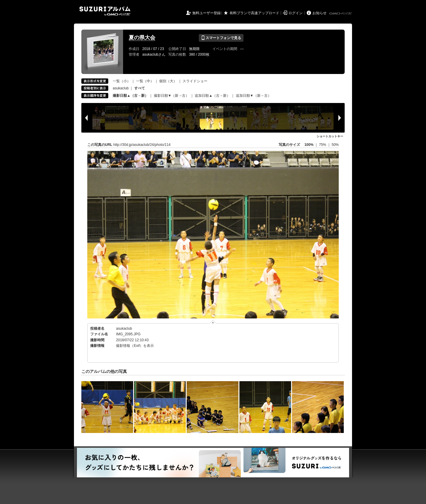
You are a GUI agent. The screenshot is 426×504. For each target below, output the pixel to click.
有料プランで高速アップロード (254, 13)
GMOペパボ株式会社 (341, 14)
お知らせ (319, 13)
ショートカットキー (330, 136)
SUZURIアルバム (105, 11)
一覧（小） (122, 81)
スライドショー (195, 81)
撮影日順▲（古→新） (130, 96)
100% (309, 145)
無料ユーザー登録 (206, 13)
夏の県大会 (142, 38)
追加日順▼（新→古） (254, 96)
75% (323, 145)
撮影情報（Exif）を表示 (135, 346)
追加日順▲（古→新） (212, 96)
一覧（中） (145, 81)
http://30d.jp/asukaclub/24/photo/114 (142, 145)
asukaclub (121, 88)
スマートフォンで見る (221, 38)
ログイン (296, 13)
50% (335, 145)
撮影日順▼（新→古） (172, 96)
